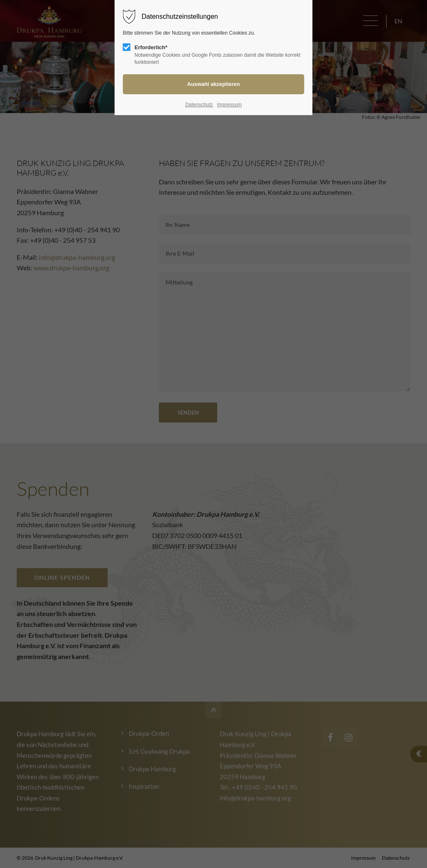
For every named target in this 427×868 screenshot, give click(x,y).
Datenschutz (199, 105)
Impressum (229, 105)
